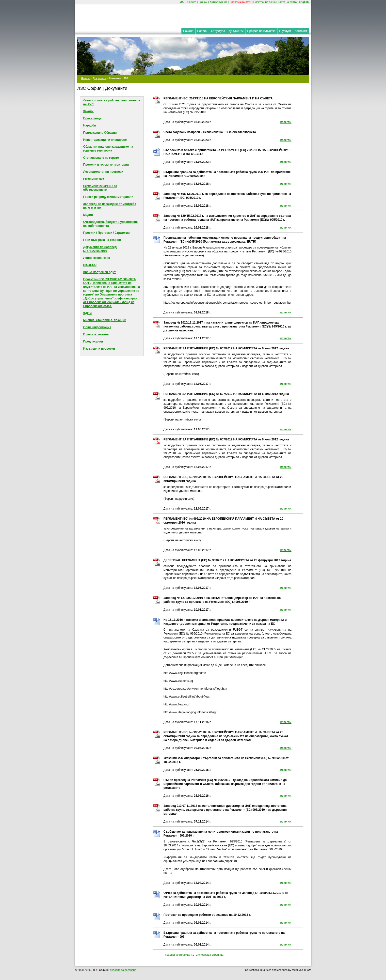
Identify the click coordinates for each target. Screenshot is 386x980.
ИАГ (183, 2)
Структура (218, 31)
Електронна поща (265, 2)
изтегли (286, 122)
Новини (202, 31)
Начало (188, 31)
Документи (236, 31)
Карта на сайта (287, 2)
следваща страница (211, 955)
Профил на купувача (261, 31)
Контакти (301, 31)
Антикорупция (219, 2)
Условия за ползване (123, 970)
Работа (192, 2)
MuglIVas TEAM (302, 970)
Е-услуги (285, 31)
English (304, 2)
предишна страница (178, 955)
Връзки (203, 2)
